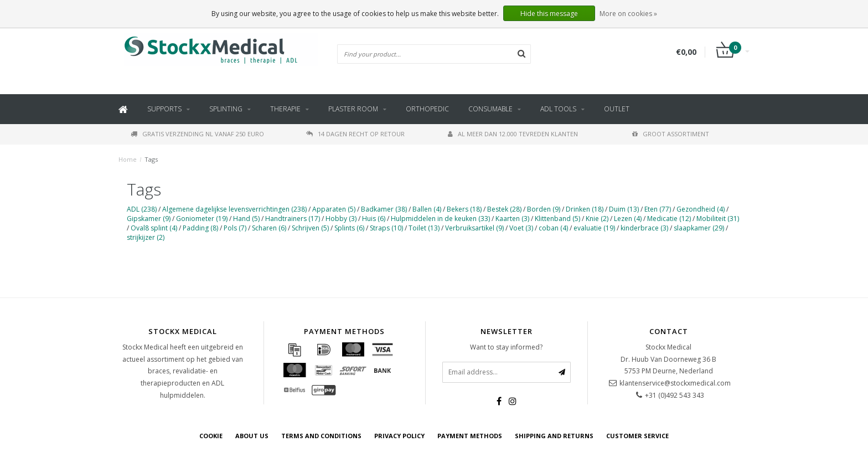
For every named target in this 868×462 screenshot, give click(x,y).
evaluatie (594, 228)
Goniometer (202, 219)
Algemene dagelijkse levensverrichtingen (234, 209)
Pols (235, 228)
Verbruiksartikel (474, 228)
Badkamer (384, 209)
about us (252, 436)
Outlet (617, 109)
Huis (374, 219)
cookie (211, 436)
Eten (658, 209)
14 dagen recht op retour (355, 134)
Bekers (464, 209)
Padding (200, 228)
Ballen (427, 209)
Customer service (637, 436)
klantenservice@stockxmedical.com (675, 383)
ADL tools (558, 109)
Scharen (269, 228)
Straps (386, 228)
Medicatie (669, 219)
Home (128, 159)
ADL (142, 209)
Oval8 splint (154, 228)
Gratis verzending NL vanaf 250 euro (197, 134)
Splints (349, 228)
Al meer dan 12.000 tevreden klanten (513, 134)
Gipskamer (149, 219)
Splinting (226, 109)
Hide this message (549, 14)
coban (553, 228)
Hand (246, 219)
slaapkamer (699, 228)
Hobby (341, 219)
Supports (164, 109)
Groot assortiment (671, 134)
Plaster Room (353, 109)
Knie (597, 219)
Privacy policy (399, 436)
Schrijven (310, 228)
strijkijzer (146, 237)
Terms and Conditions (321, 436)
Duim (624, 209)
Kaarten (512, 219)
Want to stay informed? (506, 347)
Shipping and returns (554, 436)
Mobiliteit (718, 219)
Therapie (285, 109)
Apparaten (334, 209)
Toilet (424, 228)
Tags (151, 159)
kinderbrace (644, 228)
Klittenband (557, 219)
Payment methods (470, 436)
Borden (544, 209)
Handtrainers (293, 219)
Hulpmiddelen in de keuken (440, 219)
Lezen (628, 219)
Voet (521, 228)
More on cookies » (628, 14)
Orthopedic (427, 109)
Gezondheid (701, 209)
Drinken (585, 209)
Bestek (504, 209)
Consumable (490, 109)
